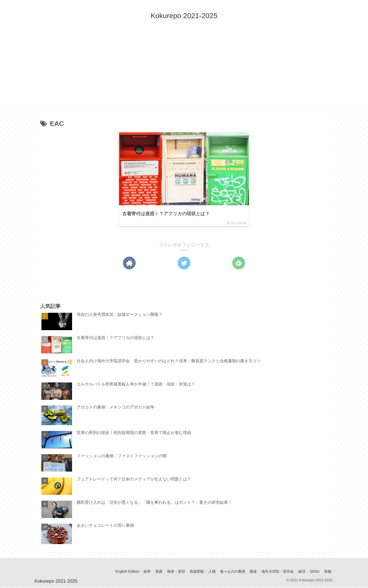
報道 (250, 572)
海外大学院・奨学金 (275, 572)
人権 (207, 572)
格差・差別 (169, 572)
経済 (300, 572)
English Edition (118, 572)
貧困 (151, 572)
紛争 (139, 572)
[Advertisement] (184, 68)
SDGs (313, 572)
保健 (327, 572)
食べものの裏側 (228, 572)
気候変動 (191, 572)
